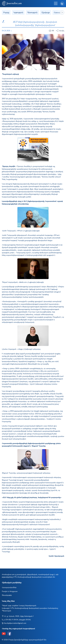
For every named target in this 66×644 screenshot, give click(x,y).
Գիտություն (32, 12)
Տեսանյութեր (7, 595)
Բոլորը (6, 12)
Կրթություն (18, 12)
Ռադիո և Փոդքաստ (10, 591)
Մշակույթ (46, 12)
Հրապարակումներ (9, 587)
